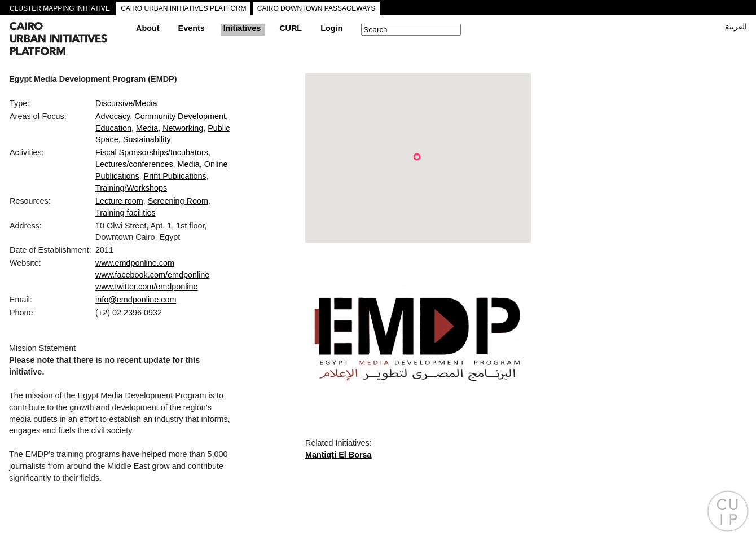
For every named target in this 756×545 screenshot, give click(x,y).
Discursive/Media (126, 103)
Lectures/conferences (134, 164)
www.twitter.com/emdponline (147, 287)
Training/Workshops (131, 188)
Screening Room (178, 201)
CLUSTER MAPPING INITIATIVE (60, 8)
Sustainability (147, 139)
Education (113, 128)
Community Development (180, 116)
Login (331, 28)
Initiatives (242, 28)
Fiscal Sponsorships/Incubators (152, 152)
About (148, 28)
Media (147, 128)
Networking (183, 128)
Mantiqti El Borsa (339, 455)
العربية (736, 27)
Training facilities (126, 213)
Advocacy (113, 116)
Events (192, 28)
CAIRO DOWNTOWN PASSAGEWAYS (317, 8)
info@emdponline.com (136, 300)
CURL (291, 28)
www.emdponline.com (135, 263)
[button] (417, 157)
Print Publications (175, 176)
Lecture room (119, 201)
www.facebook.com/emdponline (152, 275)
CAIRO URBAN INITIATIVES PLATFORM (183, 8)
